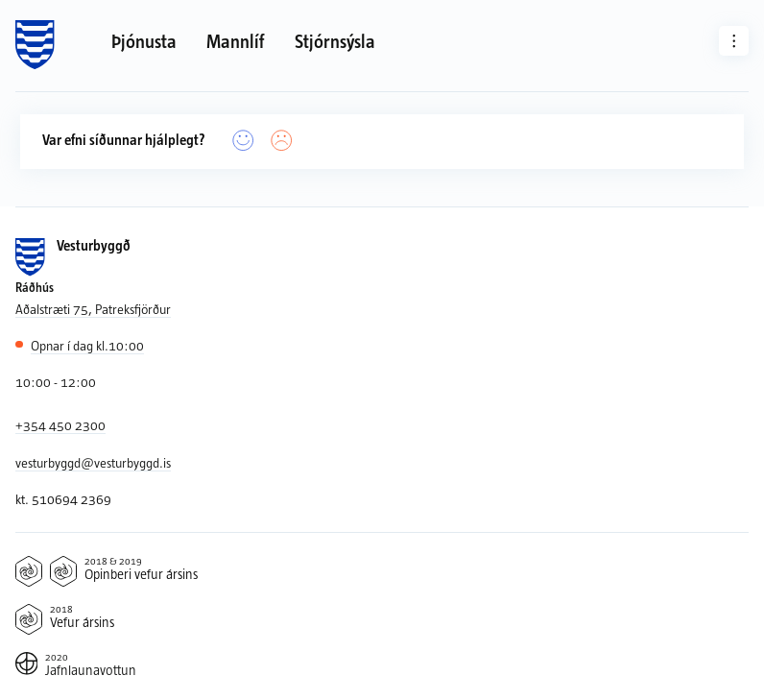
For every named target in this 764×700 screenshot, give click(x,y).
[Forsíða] (35, 45)
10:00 (87, 346)
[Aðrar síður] (734, 41)
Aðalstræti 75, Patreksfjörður (93, 309)
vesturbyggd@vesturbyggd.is (93, 462)
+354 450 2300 (60, 425)
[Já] (243, 141)
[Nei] (282, 141)
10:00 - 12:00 (56, 382)
